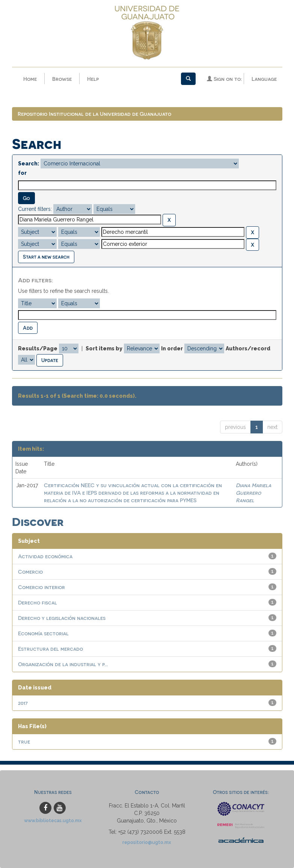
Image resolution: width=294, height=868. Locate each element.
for (22, 173)
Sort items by (104, 348)
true (24, 742)
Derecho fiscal (38, 602)
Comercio (30, 572)
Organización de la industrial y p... (63, 664)
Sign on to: (224, 79)
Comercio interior (41, 587)
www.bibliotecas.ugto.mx (53, 820)
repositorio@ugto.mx (147, 842)
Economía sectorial (43, 633)
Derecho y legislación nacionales (62, 618)
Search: (29, 164)
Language (264, 79)
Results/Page (38, 348)
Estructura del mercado (51, 649)
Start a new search (46, 257)
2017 (23, 703)
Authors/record (248, 348)
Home (30, 79)
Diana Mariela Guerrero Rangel (253, 493)
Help (93, 79)
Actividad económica (45, 556)
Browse (62, 79)
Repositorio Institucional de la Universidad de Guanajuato (94, 114)
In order (172, 348)
